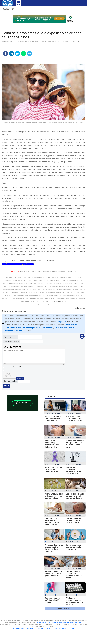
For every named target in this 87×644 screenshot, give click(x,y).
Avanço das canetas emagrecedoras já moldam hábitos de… (75, 444)
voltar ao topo (80, 308)
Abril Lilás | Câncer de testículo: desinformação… (54, 469)
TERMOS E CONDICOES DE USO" (58, 301)
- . (64, 622)
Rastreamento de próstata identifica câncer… (53, 600)
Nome (9, 337)
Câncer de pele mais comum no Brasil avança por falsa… (75, 496)
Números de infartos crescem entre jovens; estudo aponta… (54, 548)
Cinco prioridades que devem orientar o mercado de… (54, 418)
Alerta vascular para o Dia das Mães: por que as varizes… (54, 496)
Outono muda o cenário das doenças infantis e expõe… (74, 575)
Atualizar (21, 378)
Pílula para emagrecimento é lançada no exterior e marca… (74, 601)
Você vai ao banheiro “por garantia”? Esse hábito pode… (52, 444)
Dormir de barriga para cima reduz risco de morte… (74, 520)
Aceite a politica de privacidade (14, 370)
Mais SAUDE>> (65, 609)
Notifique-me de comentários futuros (16, 367)
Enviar (7, 386)
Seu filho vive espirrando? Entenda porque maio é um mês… (53, 521)
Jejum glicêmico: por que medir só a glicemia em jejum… (75, 418)
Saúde (77, 41)
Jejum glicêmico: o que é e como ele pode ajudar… (74, 547)
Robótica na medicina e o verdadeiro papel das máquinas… (73, 470)
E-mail (11, 341)
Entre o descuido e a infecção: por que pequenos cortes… (54, 574)
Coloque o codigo (10, 381)
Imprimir (4, 44)
